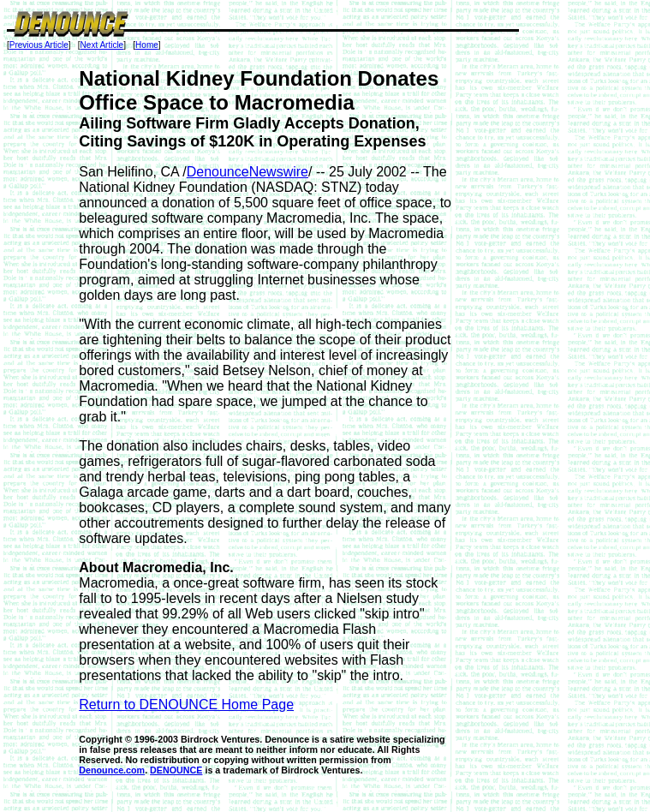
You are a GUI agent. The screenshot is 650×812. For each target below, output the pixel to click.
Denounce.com (112, 770)
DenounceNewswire (247, 172)
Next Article (102, 45)
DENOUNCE (176, 770)
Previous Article (39, 45)
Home (147, 45)
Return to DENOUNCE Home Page (186, 705)
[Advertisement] (520, 324)
